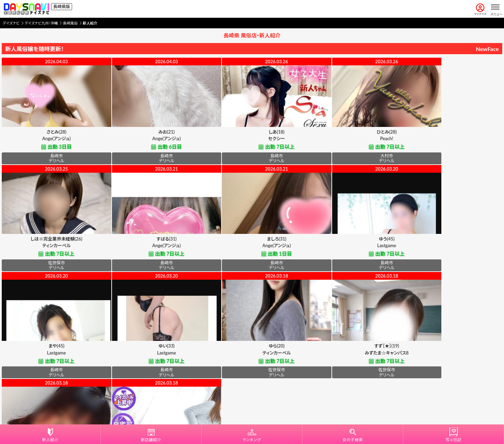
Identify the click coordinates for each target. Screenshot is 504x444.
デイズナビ (11, 23)
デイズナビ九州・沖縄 (41, 23)
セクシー (252, 140)
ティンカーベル (453, 140)
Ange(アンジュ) (51, 140)
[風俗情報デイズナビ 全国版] (26, 9)
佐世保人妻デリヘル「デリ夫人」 (252, 357)
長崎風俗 (70, 23)
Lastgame (252, 249)
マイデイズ (480, 10)
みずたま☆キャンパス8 (152, 357)
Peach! (352, 140)
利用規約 (229, 403)
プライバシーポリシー (263, 403)
